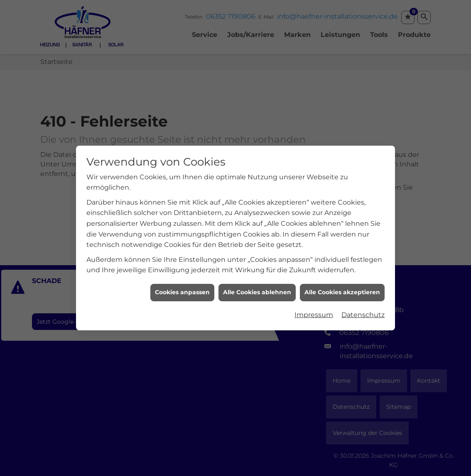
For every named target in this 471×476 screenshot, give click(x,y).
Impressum (314, 312)
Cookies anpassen (182, 290)
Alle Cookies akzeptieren (342, 290)
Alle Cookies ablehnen (257, 290)
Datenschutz (363, 312)
